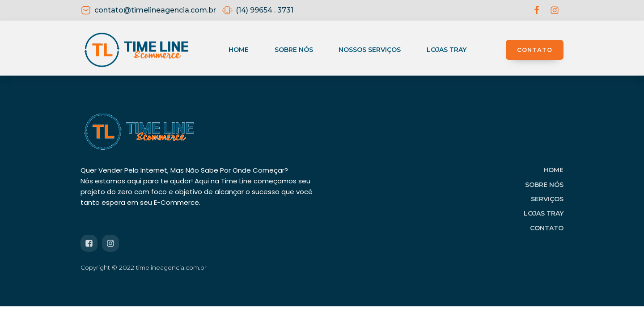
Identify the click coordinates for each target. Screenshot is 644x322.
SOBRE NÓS (544, 185)
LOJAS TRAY (544, 213)
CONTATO (535, 50)
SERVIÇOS (547, 199)
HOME (553, 170)
